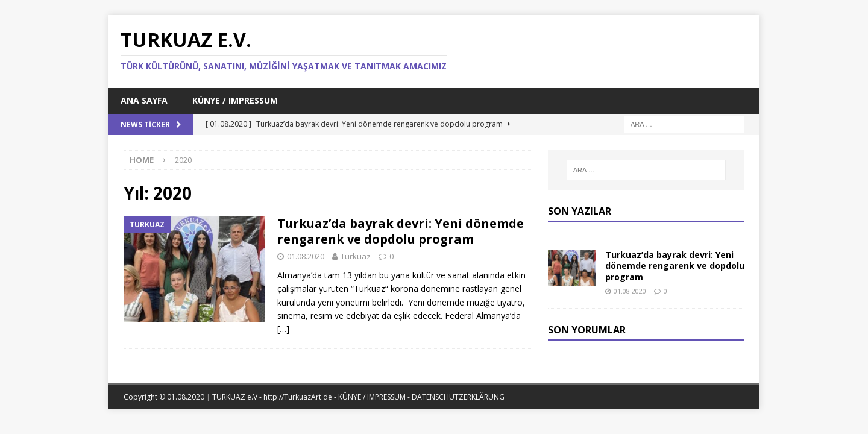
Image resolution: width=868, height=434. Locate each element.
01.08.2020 (306, 256)
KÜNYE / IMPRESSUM (235, 100)
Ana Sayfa (144, 100)
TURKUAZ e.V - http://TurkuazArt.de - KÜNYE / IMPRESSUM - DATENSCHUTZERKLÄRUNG (358, 397)
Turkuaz (356, 256)
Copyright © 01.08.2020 (165, 397)
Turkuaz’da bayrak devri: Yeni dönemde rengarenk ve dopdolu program (401, 231)
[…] (283, 329)
